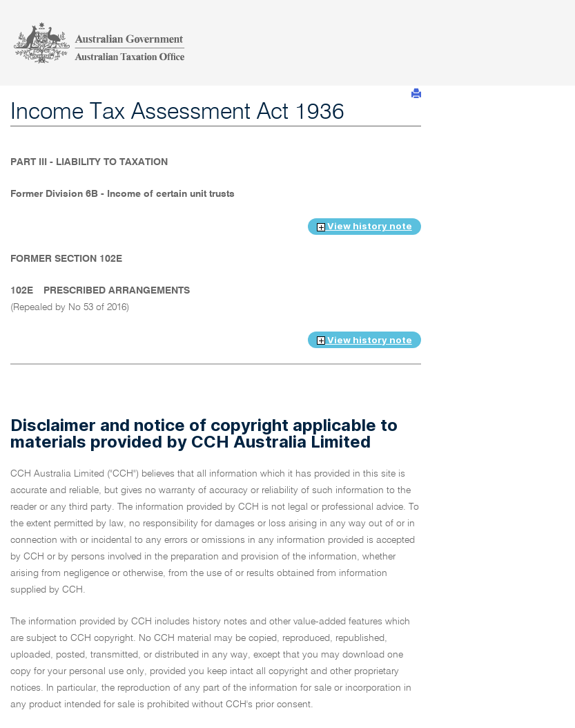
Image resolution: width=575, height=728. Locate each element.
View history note (364, 226)
